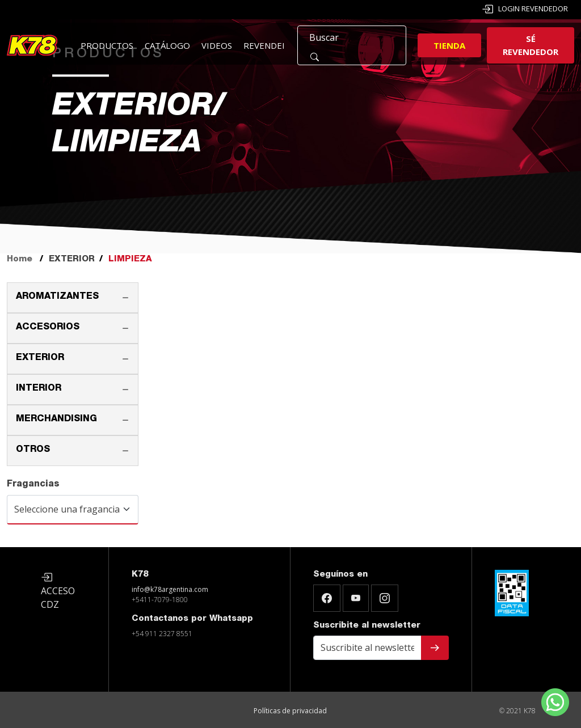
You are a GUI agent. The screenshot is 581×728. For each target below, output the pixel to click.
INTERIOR (39, 389)
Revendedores (277, 45)
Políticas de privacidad (290, 711)
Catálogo (167, 45)
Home (20, 259)
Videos (217, 45)
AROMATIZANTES (57, 297)
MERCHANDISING (56, 420)
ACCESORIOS (48, 328)
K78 (140, 575)
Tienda (449, 45)
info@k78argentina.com (170, 589)
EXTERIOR (40, 358)
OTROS (33, 450)
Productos (107, 45)
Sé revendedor (531, 45)
